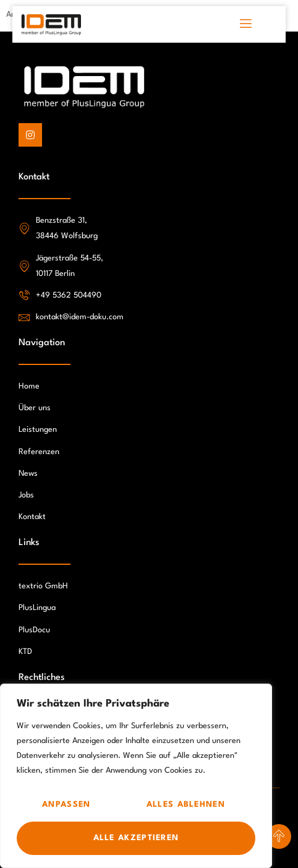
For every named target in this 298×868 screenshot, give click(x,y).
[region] (136, 776)
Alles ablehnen (186, 805)
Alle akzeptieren (136, 838)
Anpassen (66, 805)
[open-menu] (246, 24)
